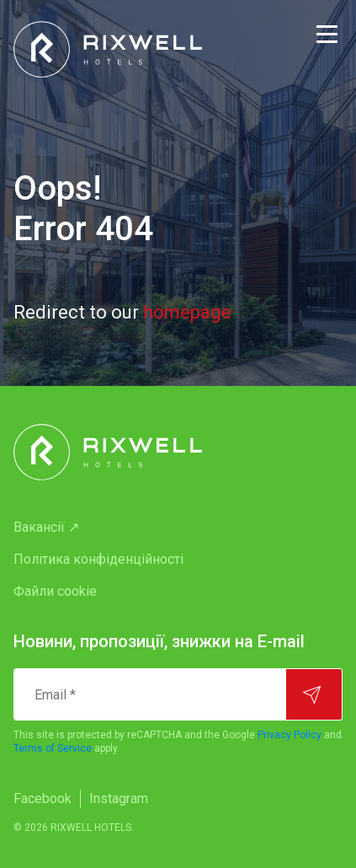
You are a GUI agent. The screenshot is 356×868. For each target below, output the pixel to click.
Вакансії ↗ (46, 527)
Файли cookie (55, 591)
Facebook (43, 798)
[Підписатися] (314, 694)
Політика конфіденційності (98, 559)
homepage (187, 312)
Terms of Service (53, 748)
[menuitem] (178, 528)
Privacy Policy (290, 735)
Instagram (119, 798)
